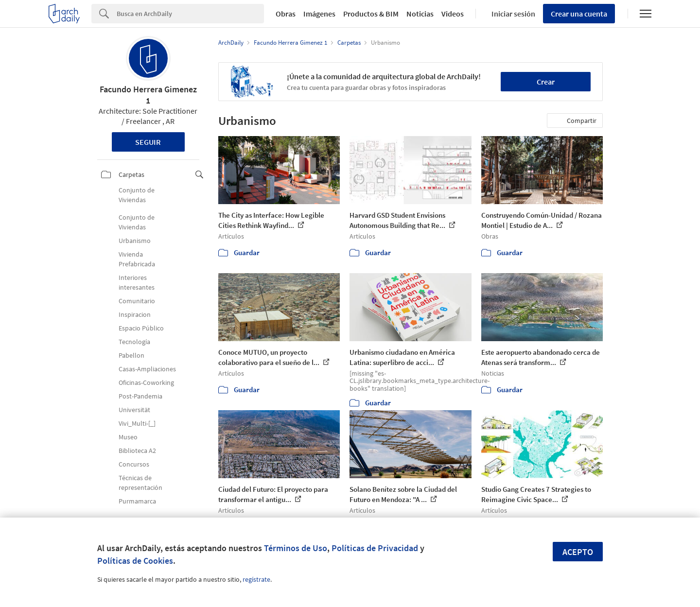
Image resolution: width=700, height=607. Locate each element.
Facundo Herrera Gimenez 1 (148, 95)
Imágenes (319, 14)
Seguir (148, 142)
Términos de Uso (296, 548)
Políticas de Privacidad (375, 548)
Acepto (578, 552)
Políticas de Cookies (135, 561)
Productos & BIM (371, 14)
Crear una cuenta (579, 14)
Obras (286, 14)
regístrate (256, 579)
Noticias (420, 14)
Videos (453, 14)
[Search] (190, 14)
